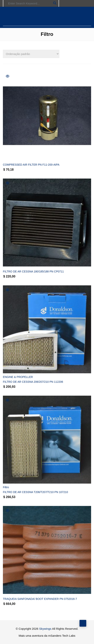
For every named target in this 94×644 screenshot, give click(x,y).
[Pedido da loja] (31, 54)
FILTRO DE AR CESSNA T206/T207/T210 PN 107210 (35, 492)
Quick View (8, 76)
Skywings (45, 629)
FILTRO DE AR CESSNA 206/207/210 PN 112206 (33, 382)
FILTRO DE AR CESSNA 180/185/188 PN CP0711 (33, 271)
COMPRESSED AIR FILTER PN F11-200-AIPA (31, 165)
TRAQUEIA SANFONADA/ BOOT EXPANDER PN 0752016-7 (40, 599)
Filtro (6, 487)
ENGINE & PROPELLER (18, 377)
